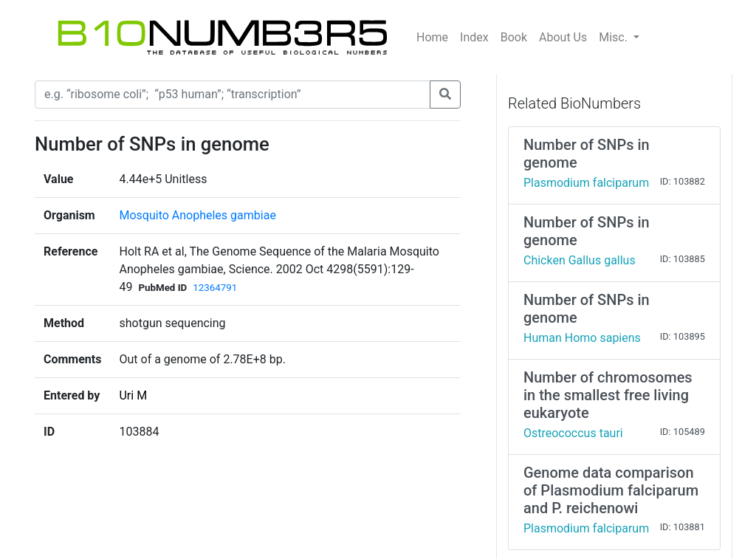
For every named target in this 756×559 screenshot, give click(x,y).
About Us (563, 37)
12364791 (215, 288)
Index (474, 37)
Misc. (615, 37)
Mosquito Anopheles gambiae (197, 215)
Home (432, 37)
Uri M (133, 395)
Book (514, 37)
